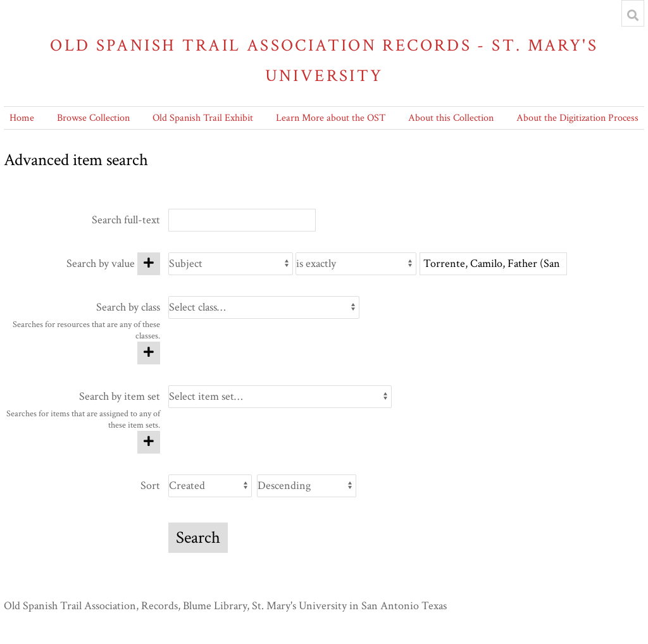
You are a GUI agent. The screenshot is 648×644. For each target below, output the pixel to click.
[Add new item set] (149, 442)
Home (22, 118)
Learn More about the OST (331, 118)
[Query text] (493, 264)
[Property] (231, 264)
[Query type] (356, 264)
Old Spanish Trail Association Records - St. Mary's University (324, 60)
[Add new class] (149, 353)
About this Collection (451, 118)
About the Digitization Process (577, 118)
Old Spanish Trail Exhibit (203, 118)
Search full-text (126, 220)
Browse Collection (93, 118)
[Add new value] (149, 264)
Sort (150, 486)
